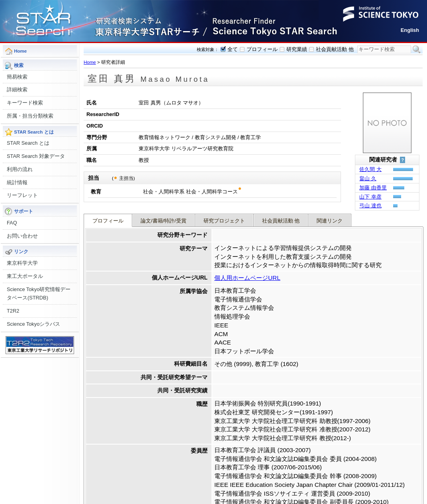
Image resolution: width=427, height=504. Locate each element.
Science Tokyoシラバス (33, 324)
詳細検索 (17, 90)
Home (90, 62)
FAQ (12, 223)
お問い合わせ (22, 236)
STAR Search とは (28, 143)
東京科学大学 (22, 263)
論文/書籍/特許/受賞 (164, 216)
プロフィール (262, 49)
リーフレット (22, 195)
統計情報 (17, 182)
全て (233, 49)
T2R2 (13, 311)
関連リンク (330, 216)
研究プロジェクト (224, 216)
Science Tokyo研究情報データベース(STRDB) (39, 294)
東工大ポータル (25, 276)
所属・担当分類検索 (30, 116)
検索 (417, 49)
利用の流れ (20, 169)
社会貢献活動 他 (335, 49)
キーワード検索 (25, 103)
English (410, 30)
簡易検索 (17, 77)
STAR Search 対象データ (36, 156)
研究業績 (297, 49)
